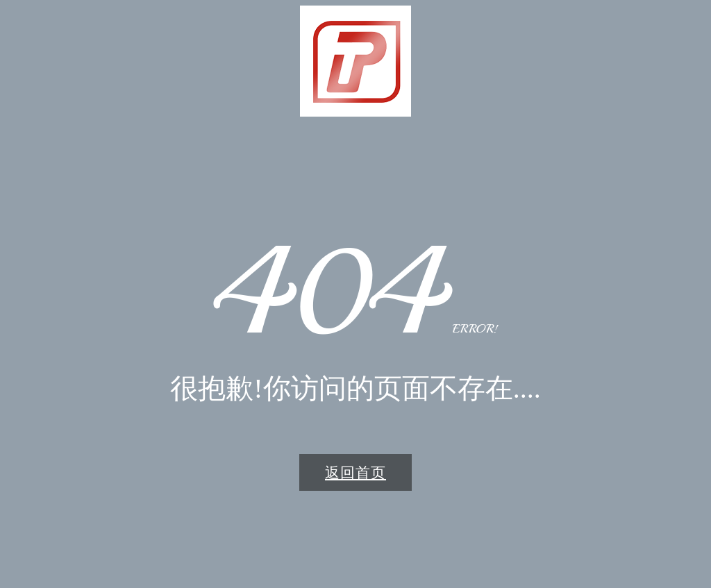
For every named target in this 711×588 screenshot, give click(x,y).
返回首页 (355, 472)
